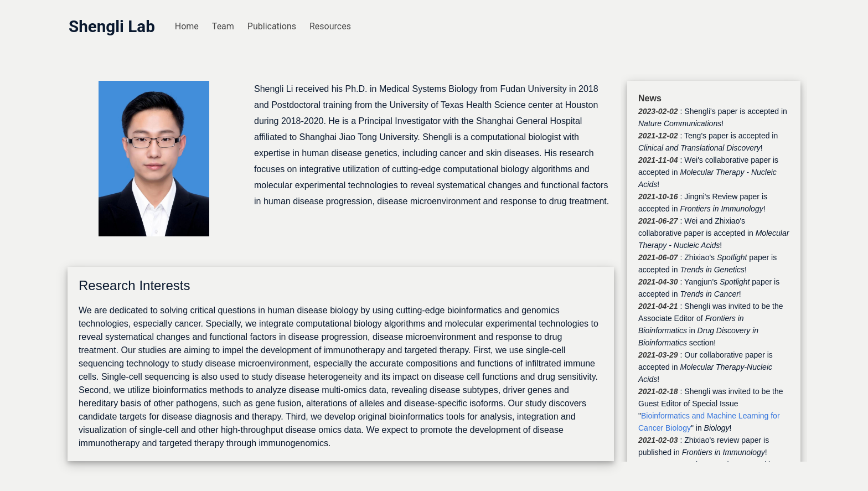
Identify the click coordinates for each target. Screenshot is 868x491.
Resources (330, 26)
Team (223, 26)
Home (187, 26)
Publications (272, 26)
